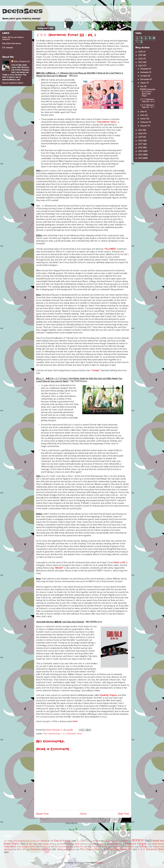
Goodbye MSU (113, 844)
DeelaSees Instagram (12, 43)
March (143, 119)
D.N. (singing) (8, 48)
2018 (141, 141)
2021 (140, 130)
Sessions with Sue (41, 849)
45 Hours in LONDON (39, 841)
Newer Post (42, 814)
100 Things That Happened (15, 841)
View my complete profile (13, 83)
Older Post (123, 814)
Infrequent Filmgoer (136, 844)
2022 (141, 66)
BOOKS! (138, 841)
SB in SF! (21, 850)
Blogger (100, 863)
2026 (141, 52)
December (145, 69)
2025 (141, 55)
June (142, 112)
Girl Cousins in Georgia (94, 844)
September (145, 79)
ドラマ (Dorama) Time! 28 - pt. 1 (147, 106)
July (142, 86)
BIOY (126, 841)
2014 (141, 155)
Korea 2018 (45, 847)
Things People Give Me (119, 849)
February (145, 122)
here (75, 722)
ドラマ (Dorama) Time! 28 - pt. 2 (147, 100)
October (144, 76)
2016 (141, 148)
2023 (141, 62)
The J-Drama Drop (52, 734)
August (143, 83)
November (145, 72)
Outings (143, 847)
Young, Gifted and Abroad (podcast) (13, 38)
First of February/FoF (70, 844)
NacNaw (95, 847)
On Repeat (129, 847)
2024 (141, 59)
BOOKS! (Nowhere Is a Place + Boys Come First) (148, 92)
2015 (141, 151)
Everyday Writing (49, 844)
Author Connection (112, 841)
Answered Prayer (83, 841)
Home (83, 814)
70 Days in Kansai (61, 841)
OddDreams (116, 847)
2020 (141, 134)
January (144, 126)
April (143, 115)
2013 (140, 158)
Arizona (97, 841)
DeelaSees (22, 11)
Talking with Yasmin (66, 850)
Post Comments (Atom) (89, 823)
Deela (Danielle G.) (22, 61)
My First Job (82, 847)
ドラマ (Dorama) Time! (71, 734)
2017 (141, 144)
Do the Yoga (32, 844)
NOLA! (105, 847)
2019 (141, 137)
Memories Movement (64, 847)
